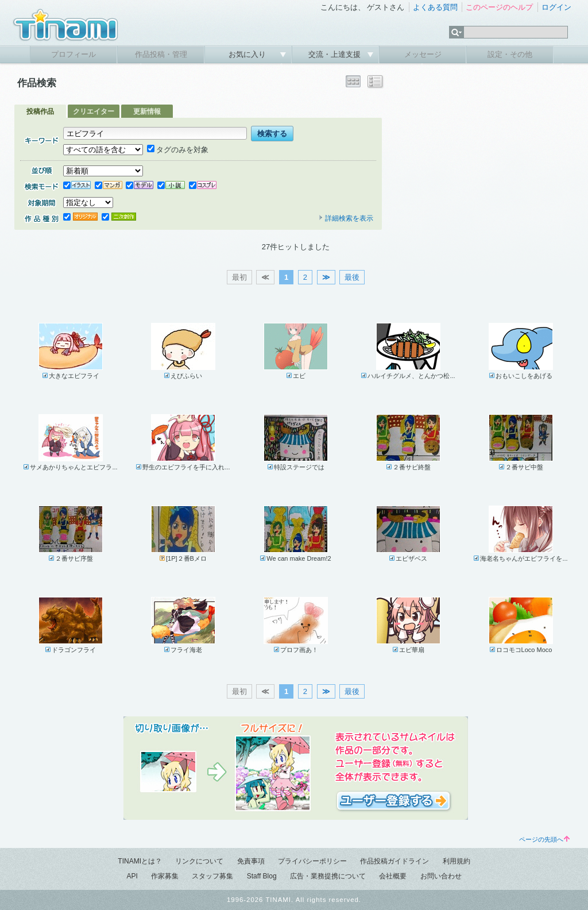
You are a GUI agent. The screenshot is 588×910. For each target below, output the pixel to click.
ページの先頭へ (544, 839)
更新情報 (147, 111)
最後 (352, 277)
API (132, 876)
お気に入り (248, 54)
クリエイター (94, 111)
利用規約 (457, 861)
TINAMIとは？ (140, 861)
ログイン (556, 7)
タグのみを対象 (178, 150)
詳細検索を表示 (346, 218)
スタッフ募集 (212, 876)
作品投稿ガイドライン (394, 861)
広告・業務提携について (328, 876)
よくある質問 (435, 7)
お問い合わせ (441, 876)
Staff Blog (262, 876)
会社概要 (393, 876)
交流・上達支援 (336, 54)
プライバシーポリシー (312, 861)
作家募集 (165, 876)
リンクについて (199, 861)
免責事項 (251, 861)
